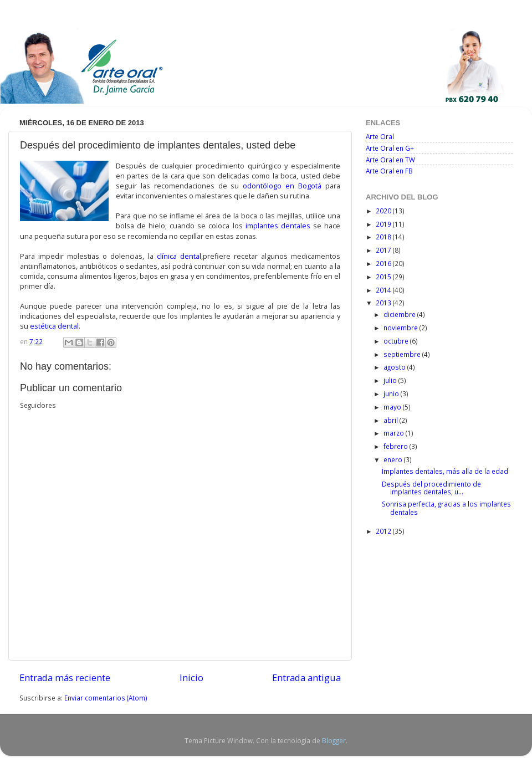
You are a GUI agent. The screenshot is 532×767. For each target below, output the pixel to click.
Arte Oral (380, 136)
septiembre (403, 354)
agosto (395, 367)
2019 (384, 224)
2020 (384, 211)
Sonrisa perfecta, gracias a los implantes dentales (446, 508)
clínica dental (179, 256)
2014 (384, 290)
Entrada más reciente (65, 678)
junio (392, 393)
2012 (384, 531)
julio (391, 380)
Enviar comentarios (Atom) (106, 698)
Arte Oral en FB (389, 171)
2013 (384, 303)
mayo (393, 407)
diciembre (400, 314)
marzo (395, 433)
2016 (384, 263)
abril (392, 420)
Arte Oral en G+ (390, 148)
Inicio (191, 678)
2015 (384, 277)
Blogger (334, 740)
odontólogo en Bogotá (282, 186)
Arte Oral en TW (390, 160)
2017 (384, 250)
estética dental (54, 326)
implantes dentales (278, 226)
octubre (397, 341)
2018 (384, 237)
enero (394, 459)
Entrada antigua (306, 678)
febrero (397, 446)
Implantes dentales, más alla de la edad (445, 471)
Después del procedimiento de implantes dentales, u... (431, 488)
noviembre (401, 328)
